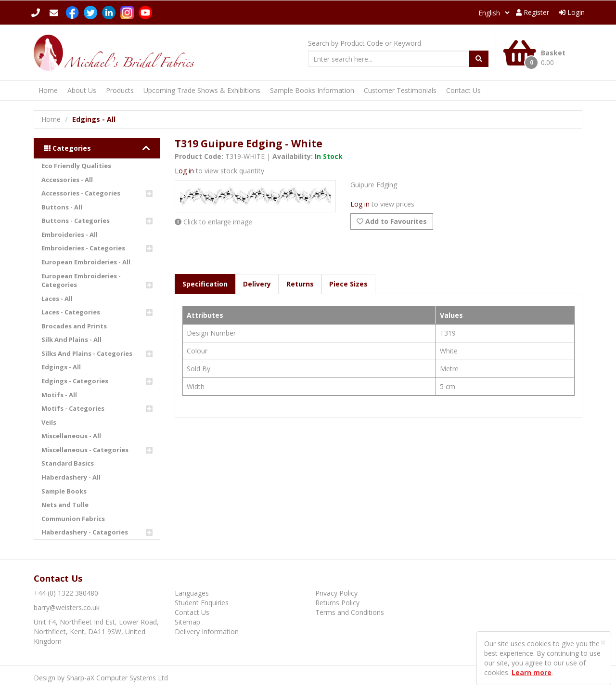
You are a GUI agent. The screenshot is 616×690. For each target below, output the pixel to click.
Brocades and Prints (74, 326)
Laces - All (57, 299)
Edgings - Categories (75, 381)
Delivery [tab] (257, 284)
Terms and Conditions (350, 612)
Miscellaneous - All (71, 436)
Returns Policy (337, 603)
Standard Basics (68, 463)
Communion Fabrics (73, 519)
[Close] (603, 643)
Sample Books (64, 491)
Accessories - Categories (81, 193)
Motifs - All (59, 395)
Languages (192, 593)
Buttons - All (62, 207)
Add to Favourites (392, 221)
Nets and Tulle (65, 505)
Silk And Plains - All (71, 339)
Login (572, 12)
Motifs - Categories (73, 408)
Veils (49, 422)
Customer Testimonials (400, 90)
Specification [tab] (205, 284)
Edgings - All (61, 367)
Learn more (532, 672)
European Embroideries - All (86, 262)
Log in (184, 171)
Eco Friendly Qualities (76, 166)
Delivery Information (207, 631)
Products (120, 90)
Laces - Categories (71, 312)
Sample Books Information (312, 90)
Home (48, 90)
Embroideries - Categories (83, 248)
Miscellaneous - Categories (85, 450)
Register (533, 12)
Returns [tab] (300, 284)
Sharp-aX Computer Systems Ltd (117, 678)
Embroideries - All (70, 234)
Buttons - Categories (76, 221)
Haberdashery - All (71, 477)
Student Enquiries (202, 603)
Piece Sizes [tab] (348, 284)
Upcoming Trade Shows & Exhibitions (202, 90)
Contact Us (463, 90)
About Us (82, 90)
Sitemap (187, 622)
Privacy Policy (336, 593)
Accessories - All (67, 180)
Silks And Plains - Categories (87, 353)
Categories (97, 148)
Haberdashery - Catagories (85, 532)
